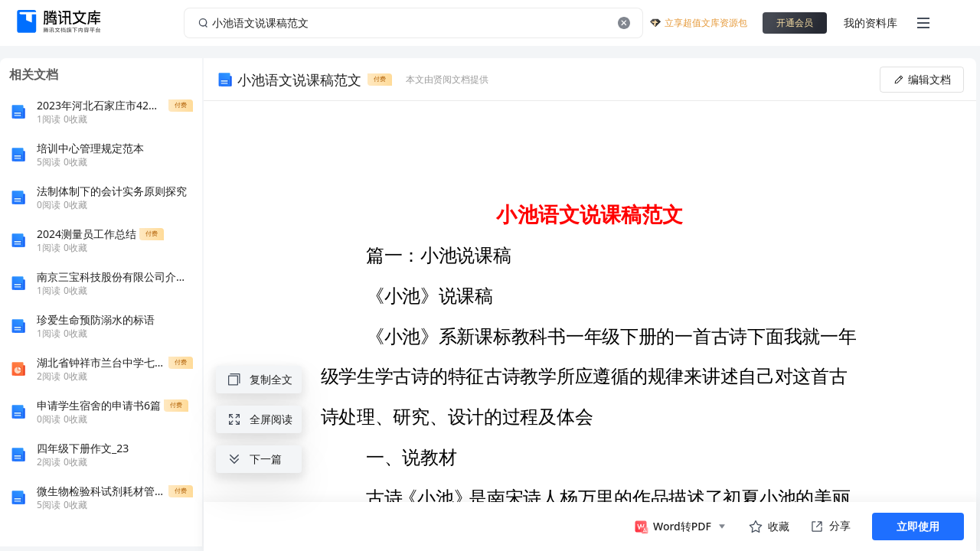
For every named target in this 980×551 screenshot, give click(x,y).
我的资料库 (871, 23)
